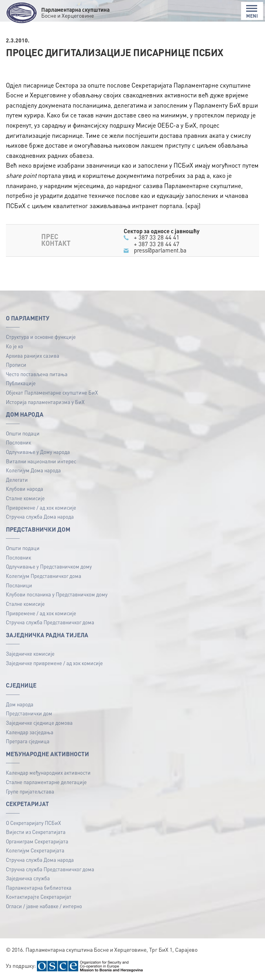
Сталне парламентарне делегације (46, 782)
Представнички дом (29, 713)
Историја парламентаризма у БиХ (45, 402)
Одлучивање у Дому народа (38, 452)
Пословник (18, 442)
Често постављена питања (37, 374)
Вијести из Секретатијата (36, 832)
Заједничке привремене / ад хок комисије (54, 663)
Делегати (17, 480)
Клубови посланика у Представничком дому (57, 594)
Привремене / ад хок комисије (41, 507)
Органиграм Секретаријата (37, 841)
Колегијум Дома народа (33, 470)
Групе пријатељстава (30, 791)
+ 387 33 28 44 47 (157, 244)
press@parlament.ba (160, 250)
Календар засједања (30, 732)
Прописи (16, 365)
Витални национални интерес (41, 461)
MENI (252, 12)
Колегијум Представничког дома (44, 576)
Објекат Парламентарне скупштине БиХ (52, 392)
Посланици (19, 585)
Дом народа (20, 704)
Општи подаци (23, 433)
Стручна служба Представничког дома (50, 622)
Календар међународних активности (48, 772)
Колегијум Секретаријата (35, 850)
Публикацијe (21, 383)
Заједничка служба (28, 878)
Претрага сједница (28, 741)
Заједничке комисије (30, 654)
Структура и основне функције (41, 337)
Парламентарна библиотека (39, 888)
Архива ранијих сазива (33, 356)
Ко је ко (15, 346)
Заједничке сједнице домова (39, 723)
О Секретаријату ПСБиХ (33, 823)
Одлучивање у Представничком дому (49, 566)
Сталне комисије (25, 498)
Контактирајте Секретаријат (39, 897)
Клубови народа (25, 489)
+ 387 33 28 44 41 (157, 237)
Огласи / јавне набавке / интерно (44, 906)
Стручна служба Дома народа (40, 517)
